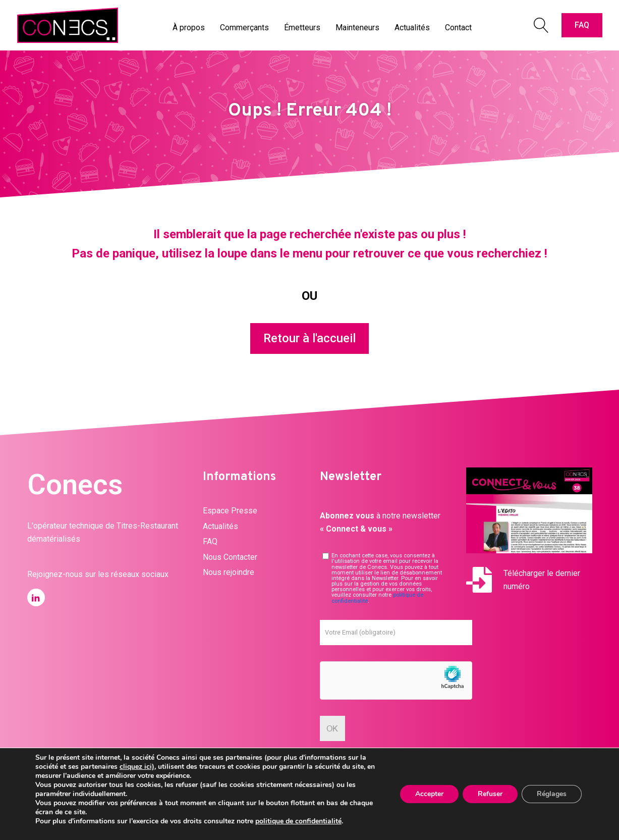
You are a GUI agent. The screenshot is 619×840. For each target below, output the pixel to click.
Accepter (429, 794)
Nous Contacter (230, 557)
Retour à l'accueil (310, 338)
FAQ (582, 25)
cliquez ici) (137, 767)
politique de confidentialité (298, 821)
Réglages (552, 794)
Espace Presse (230, 511)
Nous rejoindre (229, 572)
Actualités (220, 526)
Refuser (490, 794)
